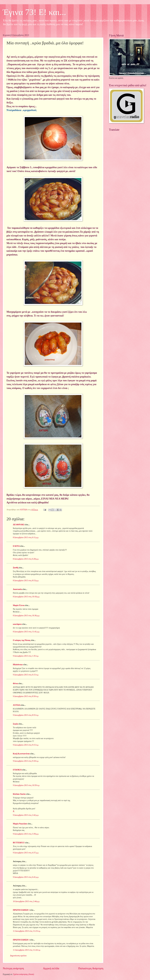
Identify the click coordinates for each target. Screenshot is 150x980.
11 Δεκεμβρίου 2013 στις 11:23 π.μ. (27, 931)
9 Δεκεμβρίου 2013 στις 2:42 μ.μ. (26, 815)
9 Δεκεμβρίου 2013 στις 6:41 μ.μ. (26, 877)
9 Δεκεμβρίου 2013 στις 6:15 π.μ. (26, 675)
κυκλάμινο (17, 624)
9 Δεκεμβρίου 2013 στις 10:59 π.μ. (26, 785)
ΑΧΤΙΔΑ (17, 705)
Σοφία (15, 724)
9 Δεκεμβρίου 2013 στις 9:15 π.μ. (26, 745)
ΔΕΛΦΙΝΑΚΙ (19, 525)
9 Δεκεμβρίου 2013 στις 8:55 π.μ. (26, 715)
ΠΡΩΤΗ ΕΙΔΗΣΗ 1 (21, 910)
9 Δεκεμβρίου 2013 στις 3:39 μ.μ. (26, 834)
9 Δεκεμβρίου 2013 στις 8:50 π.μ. (26, 696)
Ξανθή (16, 568)
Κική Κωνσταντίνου (21, 754)
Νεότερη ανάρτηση (13, 968)
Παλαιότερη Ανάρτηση (91, 968)
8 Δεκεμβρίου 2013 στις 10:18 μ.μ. (26, 597)
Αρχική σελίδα (51, 968)
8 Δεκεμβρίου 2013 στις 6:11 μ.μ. (26, 537)
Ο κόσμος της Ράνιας (22, 640)
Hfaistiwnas (18, 665)
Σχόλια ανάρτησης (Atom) (24, 974)
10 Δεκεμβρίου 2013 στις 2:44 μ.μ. (26, 901)
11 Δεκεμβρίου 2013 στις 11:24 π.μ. (27, 950)
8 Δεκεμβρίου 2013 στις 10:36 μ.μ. (26, 616)
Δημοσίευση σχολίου (18, 956)
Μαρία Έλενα (19, 605)
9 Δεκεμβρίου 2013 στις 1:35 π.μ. (26, 656)
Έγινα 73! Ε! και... (34, 12)
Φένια (15, 683)
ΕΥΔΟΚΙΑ (17, 770)
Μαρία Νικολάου (20, 824)
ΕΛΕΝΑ (16, 546)
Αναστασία (17, 589)
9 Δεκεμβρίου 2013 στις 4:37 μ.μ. (26, 853)
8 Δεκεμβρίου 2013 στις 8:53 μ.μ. (26, 581)
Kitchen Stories (19, 794)
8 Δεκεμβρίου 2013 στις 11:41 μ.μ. (26, 632)
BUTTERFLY (19, 843)
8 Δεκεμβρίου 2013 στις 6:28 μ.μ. (26, 559)
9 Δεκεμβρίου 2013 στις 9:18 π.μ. (26, 761)
